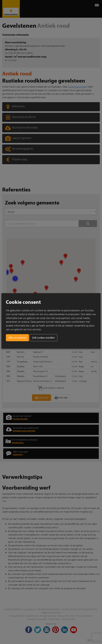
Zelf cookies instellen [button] (43, 338)
